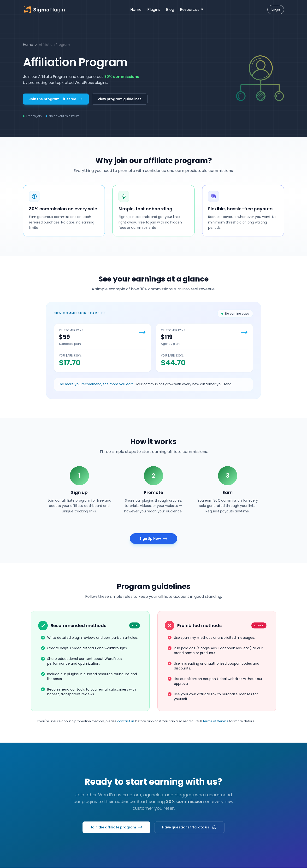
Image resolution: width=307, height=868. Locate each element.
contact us (126, 721)
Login (276, 9)
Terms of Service (215, 721)
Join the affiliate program (116, 827)
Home (28, 45)
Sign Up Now (153, 539)
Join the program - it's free (56, 99)
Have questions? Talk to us (189, 827)
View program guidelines (120, 99)
